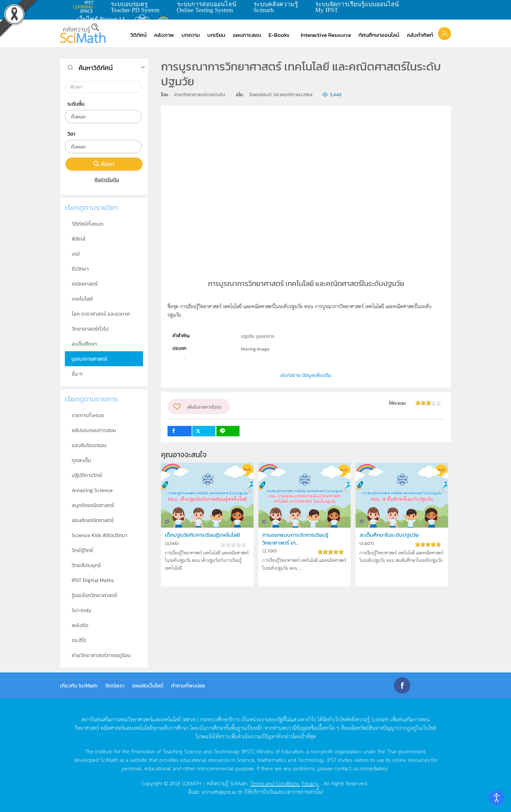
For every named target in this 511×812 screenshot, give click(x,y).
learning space (85, 7)
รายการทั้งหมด (88, 415)
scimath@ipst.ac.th (222, 791)
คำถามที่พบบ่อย (188, 685)
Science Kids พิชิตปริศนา (100, 535)
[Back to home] (83, 33)
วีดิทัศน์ (139, 35)
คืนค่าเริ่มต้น (104, 180)
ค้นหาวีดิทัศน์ (96, 68)
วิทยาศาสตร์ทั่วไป (90, 329)
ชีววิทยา (80, 269)
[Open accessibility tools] (497, 798)
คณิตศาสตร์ (85, 284)
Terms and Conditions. (275, 783)
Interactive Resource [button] (326, 35)
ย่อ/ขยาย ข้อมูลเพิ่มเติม (306, 375)
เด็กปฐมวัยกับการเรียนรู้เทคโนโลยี (202, 535)
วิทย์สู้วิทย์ (82, 550)
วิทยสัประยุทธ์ (86, 565)
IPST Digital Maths (93, 580)
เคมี (76, 254)
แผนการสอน (247, 35)
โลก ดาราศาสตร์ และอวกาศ (101, 314)
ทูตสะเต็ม (81, 460)
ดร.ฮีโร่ (79, 640)
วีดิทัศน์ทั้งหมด (88, 224)
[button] (445, 33)
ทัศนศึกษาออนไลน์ (379, 35)
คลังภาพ (164, 35)
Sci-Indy (82, 610)
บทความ (191, 35)
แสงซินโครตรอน (89, 445)
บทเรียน (216, 35)
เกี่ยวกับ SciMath (79, 685)
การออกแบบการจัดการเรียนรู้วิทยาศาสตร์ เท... (295, 539)
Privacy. (310, 783)
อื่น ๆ (77, 374)
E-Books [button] (279, 35)
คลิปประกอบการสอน (94, 430)
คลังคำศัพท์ (420, 35)
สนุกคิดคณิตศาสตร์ (93, 505)
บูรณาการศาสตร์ (89, 359)
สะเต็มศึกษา (84, 344)
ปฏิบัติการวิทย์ (87, 475)
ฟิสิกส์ (79, 239)
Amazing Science (92, 490)
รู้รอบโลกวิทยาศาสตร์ (95, 595)
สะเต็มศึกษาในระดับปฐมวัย (389, 535)
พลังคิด (80, 625)
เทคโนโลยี (82, 299)
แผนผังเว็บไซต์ (148, 685)
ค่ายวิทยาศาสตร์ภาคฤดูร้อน (101, 655)
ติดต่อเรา (115, 685)
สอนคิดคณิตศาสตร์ (93, 520)
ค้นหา (104, 164)
